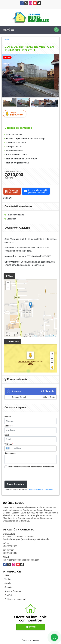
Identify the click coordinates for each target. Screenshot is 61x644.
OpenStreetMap (51, 336)
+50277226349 (10, 553)
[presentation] (26, 475)
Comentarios (10, 453)
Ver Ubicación (26, 362)
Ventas (8, 579)
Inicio (7, 40)
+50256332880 (10, 546)
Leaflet (34, 336)
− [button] (8, 288)
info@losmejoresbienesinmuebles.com (21, 560)
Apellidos (9, 426)
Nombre (8, 417)
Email (7, 435)
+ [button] (8, 283)
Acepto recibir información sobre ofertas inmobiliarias (31, 467)
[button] (57, 57)
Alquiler (8, 583)
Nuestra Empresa (13, 591)
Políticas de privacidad (15, 599)
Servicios (9, 587)
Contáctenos (10, 595)
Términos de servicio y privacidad (40, 489)
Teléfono (9, 444)
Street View (15, 114)
